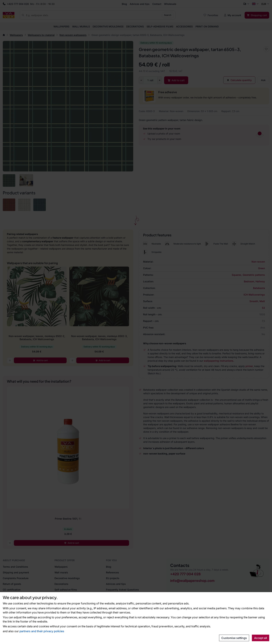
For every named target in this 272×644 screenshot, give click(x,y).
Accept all (261, 638)
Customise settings (234, 638)
